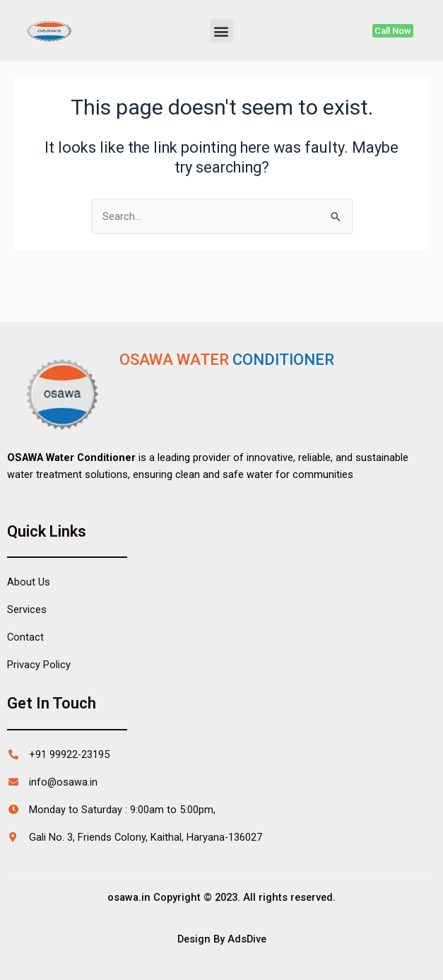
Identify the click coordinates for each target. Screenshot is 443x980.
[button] (221, 31)
